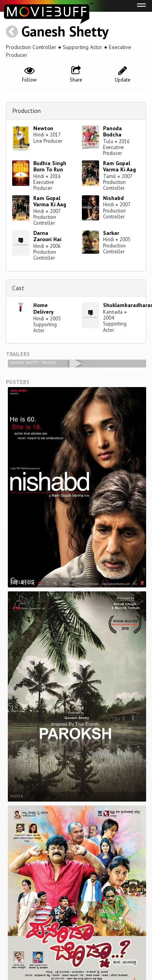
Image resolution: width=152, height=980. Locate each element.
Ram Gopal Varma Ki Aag (119, 166)
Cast (18, 288)
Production (26, 111)
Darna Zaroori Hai (47, 236)
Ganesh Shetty (65, 31)
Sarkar (111, 233)
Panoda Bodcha (112, 132)
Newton (43, 128)
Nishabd (113, 198)
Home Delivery (43, 308)
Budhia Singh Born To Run (50, 166)
